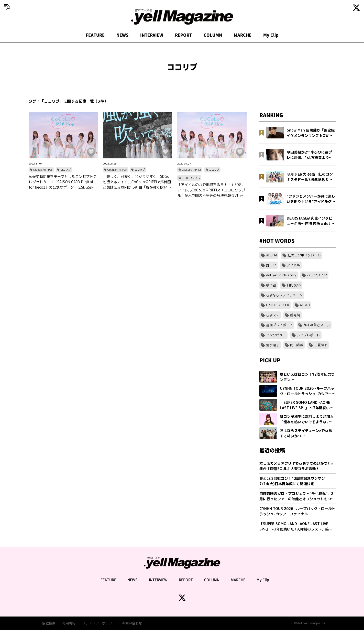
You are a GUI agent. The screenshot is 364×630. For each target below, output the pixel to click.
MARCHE (243, 35)
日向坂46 (294, 285)
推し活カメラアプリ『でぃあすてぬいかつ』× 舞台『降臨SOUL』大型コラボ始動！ (296, 466)
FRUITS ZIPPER (278, 305)
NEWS (122, 35)
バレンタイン (317, 275)
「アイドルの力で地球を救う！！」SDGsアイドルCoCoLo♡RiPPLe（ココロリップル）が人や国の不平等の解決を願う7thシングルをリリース (211, 190)
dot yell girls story (281, 275)
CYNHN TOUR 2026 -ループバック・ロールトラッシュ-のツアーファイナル (297, 511)
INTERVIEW (152, 35)
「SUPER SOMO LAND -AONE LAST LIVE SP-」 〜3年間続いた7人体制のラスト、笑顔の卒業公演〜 (296, 526)
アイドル (293, 265)
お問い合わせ (132, 623)
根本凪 (271, 285)
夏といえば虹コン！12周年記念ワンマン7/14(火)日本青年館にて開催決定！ (292, 481)
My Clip (271, 35)
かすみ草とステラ (317, 325)
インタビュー (276, 335)
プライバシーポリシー (99, 623)
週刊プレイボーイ (279, 325)
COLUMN (213, 35)
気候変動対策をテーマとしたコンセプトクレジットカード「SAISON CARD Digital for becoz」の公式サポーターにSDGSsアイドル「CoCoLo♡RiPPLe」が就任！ (63, 182)
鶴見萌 (295, 315)
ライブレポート (308, 335)
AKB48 (305, 305)
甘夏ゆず (321, 345)
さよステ (273, 315)
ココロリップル (191, 178)
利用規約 (69, 623)
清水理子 (273, 345)
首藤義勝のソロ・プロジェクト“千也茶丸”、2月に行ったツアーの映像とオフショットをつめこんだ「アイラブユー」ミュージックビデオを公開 (297, 496)
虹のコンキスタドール (304, 255)
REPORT (183, 35)
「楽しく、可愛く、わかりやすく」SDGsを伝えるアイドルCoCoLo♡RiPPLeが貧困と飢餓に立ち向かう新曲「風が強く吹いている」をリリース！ (137, 182)
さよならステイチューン (284, 295)
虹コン (271, 265)
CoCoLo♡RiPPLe (43, 170)
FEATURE (95, 35)
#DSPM (271, 255)
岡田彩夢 (297, 345)
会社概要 (49, 623)
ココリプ (65, 170)
